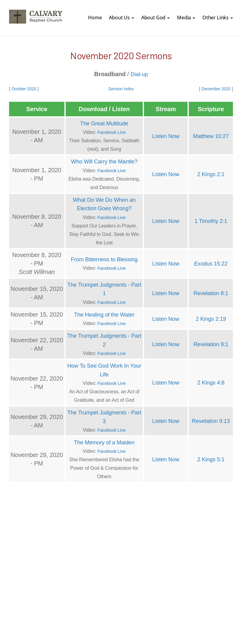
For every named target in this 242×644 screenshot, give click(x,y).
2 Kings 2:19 (211, 317)
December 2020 (215, 89)
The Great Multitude (104, 123)
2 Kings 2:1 (211, 174)
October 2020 (25, 89)
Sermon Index (121, 89)
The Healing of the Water (104, 313)
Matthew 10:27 (211, 136)
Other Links (216, 18)
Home (95, 18)
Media (184, 18)
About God (154, 18)
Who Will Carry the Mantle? (104, 161)
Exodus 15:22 (211, 262)
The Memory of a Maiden (104, 440)
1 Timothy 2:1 (211, 220)
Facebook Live (112, 132)
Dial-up (139, 74)
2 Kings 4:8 (211, 381)
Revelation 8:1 (211, 292)
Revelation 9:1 (211, 343)
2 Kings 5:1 (211, 457)
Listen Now (166, 136)
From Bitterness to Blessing (104, 258)
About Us (119, 18)
